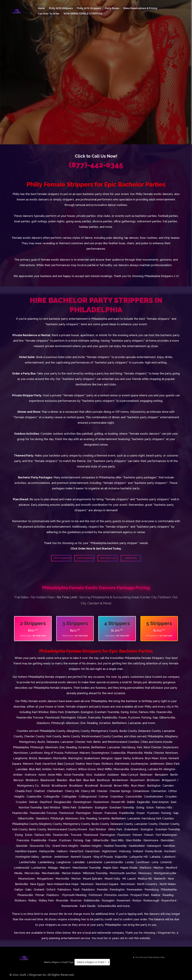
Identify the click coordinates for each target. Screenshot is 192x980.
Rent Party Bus (108, 558)
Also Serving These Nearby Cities (150, 957)
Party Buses (112, 8)
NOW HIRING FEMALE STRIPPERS (83, 14)
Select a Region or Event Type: (59, 962)
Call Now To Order (49, 14)
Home (41, 8)
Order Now (131, 558)
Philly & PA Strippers (61, 8)
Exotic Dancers (62, 558)
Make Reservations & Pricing (140, 8)
